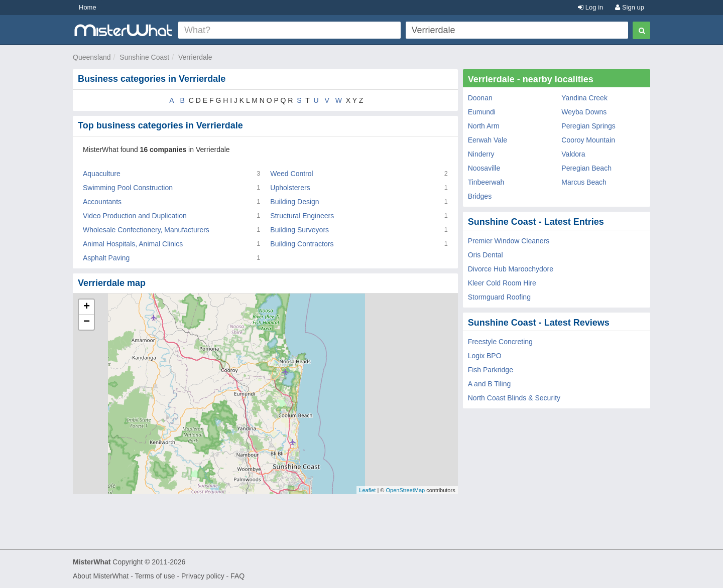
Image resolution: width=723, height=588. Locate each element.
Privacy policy (203, 576)
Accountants (102, 202)
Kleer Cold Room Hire (502, 283)
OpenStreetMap (405, 490)
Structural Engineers (302, 216)
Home (88, 7)
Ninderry (481, 154)
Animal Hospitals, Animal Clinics (133, 244)
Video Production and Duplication (135, 216)
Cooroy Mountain (588, 140)
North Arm (484, 126)
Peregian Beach (586, 168)
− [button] (87, 322)
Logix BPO (485, 356)
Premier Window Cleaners (509, 241)
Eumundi (482, 112)
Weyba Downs (584, 112)
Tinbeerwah (486, 182)
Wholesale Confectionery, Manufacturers (146, 230)
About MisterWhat (101, 576)
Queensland (92, 57)
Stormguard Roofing (499, 297)
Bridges (480, 196)
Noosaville (484, 168)
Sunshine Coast (144, 57)
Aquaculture (102, 174)
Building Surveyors (299, 230)
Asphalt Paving (106, 258)
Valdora (573, 154)
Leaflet (367, 490)
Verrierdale (195, 57)
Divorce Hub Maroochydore (511, 269)
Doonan (480, 98)
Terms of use (155, 576)
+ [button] (87, 307)
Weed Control (291, 174)
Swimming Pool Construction (128, 188)
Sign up (630, 7)
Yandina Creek (584, 98)
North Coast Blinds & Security (514, 398)
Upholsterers (290, 188)
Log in (590, 7)
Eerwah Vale (488, 140)
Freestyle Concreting (500, 342)
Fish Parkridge (491, 370)
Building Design (294, 202)
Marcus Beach (584, 182)
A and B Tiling (490, 384)
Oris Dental (486, 255)
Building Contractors (302, 244)
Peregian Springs (588, 126)
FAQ (237, 576)
